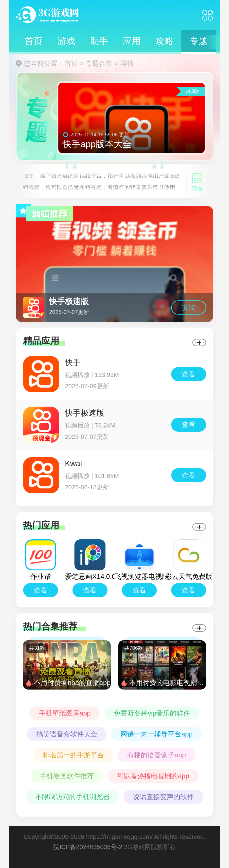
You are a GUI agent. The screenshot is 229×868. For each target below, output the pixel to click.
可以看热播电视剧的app (153, 776)
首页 (34, 41)
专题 (199, 41)
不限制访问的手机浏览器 (72, 797)
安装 (189, 307)
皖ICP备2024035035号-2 (88, 847)
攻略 (164, 41)
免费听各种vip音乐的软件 (152, 713)
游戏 (66, 41)
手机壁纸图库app (65, 713)
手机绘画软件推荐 (67, 776)
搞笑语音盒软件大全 (67, 734)
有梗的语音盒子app (157, 755)
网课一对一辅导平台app (157, 734)
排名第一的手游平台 (74, 755)
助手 (99, 41)
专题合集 (99, 63)
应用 (132, 41)
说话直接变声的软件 (163, 797)
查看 (189, 374)
